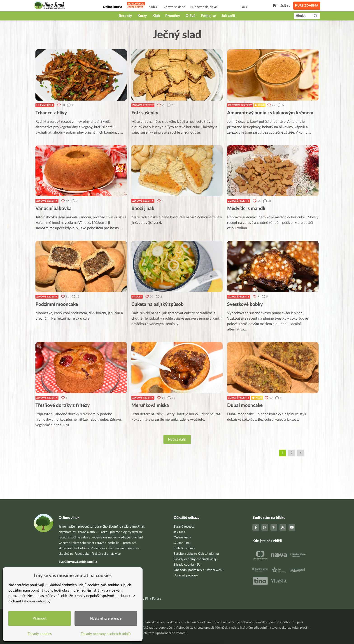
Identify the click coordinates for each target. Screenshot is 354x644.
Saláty (137, 297)
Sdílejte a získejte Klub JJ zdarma (196, 554)
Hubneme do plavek (204, 7)
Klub (156, 16)
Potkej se (208, 16)
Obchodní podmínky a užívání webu (199, 570)
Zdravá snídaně (174, 7)
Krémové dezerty (240, 105)
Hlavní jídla (45, 105)
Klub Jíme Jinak (184, 548)
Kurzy (142, 16)
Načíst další (177, 439)
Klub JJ (154, 7)
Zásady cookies (40, 634)
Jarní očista (135, 7)
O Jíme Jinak (182, 543)
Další (244, 7)
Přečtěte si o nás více (106, 554)
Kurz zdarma (307, 6)
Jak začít (228, 16)
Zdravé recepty (143, 105)
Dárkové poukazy (186, 576)
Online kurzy (182, 538)
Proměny (173, 16)
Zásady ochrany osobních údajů (196, 559)
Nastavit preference (106, 618)
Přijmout (40, 618)
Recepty (125, 16)
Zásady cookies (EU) (187, 565)
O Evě (191, 16)
